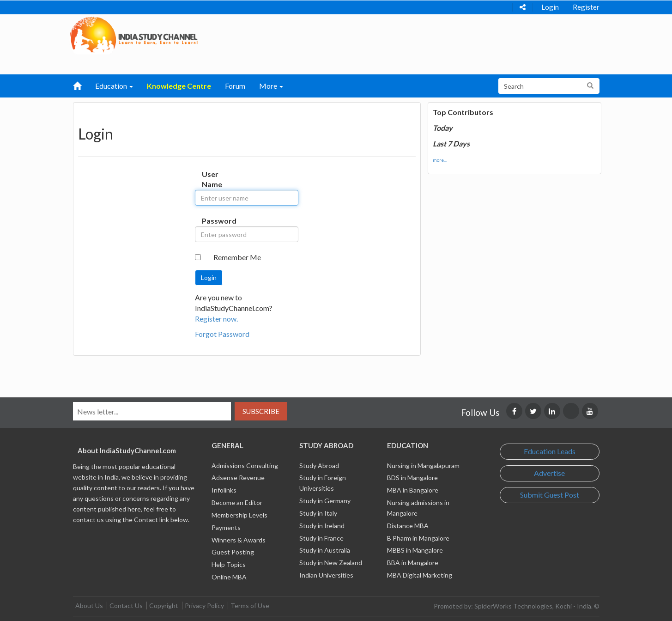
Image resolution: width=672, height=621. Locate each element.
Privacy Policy (204, 606)
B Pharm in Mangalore (418, 538)
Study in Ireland (322, 526)
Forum (235, 86)
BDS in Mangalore (412, 478)
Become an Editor (237, 502)
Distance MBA (408, 526)
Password (211, 221)
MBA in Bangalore (413, 490)
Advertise (549, 473)
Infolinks (224, 490)
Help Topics (229, 564)
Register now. (216, 319)
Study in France (321, 538)
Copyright (164, 606)
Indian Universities (326, 575)
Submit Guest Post (550, 495)
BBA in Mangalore (413, 563)
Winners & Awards (239, 540)
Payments (226, 527)
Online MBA (229, 577)
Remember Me (237, 257)
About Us (89, 606)
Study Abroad (319, 466)
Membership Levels (239, 515)
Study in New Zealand (331, 563)
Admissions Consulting (245, 466)
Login (550, 7)
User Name (211, 179)
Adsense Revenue (238, 478)
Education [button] (114, 86)
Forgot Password (222, 334)
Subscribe (261, 411)
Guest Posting (233, 552)
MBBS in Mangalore (415, 550)
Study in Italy (318, 513)
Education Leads (550, 451)
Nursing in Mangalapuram (423, 466)
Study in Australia (325, 550)
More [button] (271, 86)
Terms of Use (250, 606)
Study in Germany (325, 501)
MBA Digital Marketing (420, 575)
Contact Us (126, 606)
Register (586, 7)
